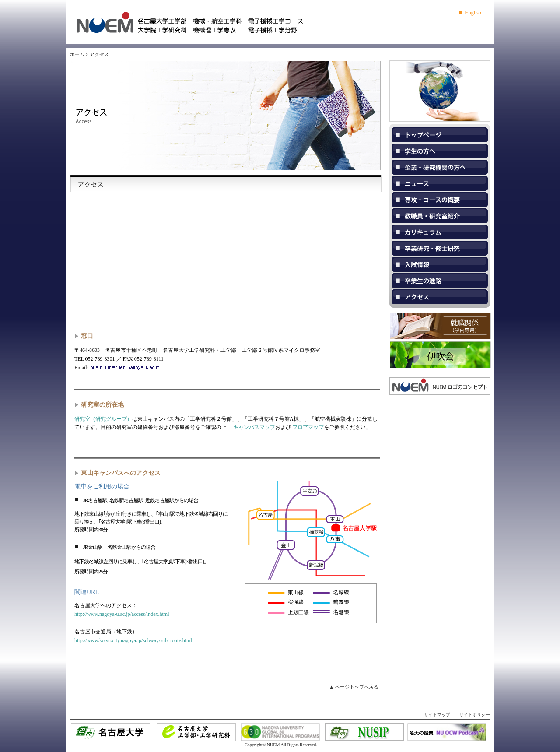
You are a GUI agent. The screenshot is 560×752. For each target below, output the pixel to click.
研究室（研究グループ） (103, 419)
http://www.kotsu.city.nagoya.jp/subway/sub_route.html (133, 640)
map (227, 262)
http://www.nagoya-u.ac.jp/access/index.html (122, 614)
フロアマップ (308, 427)
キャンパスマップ (254, 427)
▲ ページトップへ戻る (354, 687)
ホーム (77, 54)
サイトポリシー (475, 715)
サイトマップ (437, 715)
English (473, 13)
